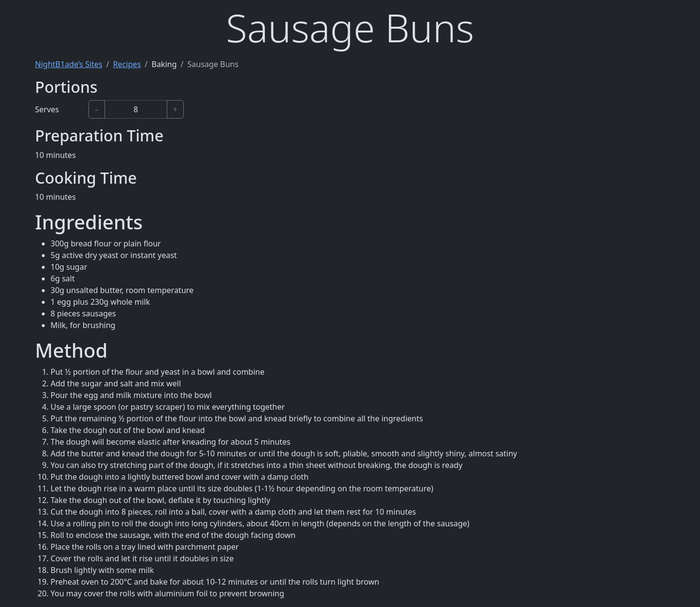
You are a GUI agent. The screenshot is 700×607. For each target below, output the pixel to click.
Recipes (127, 64)
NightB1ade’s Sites (69, 64)
